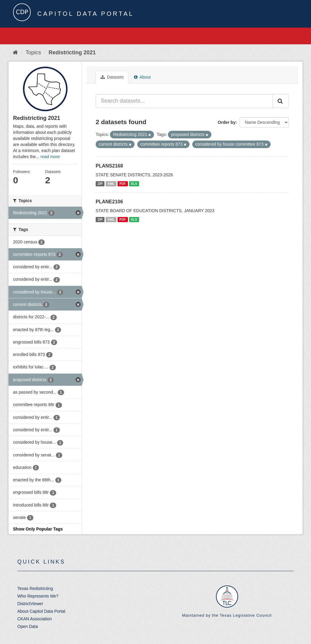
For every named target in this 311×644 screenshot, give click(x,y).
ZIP (100, 184)
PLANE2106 (109, 202)
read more (50, 157)
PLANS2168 (109, 166)
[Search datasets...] (184, 101)
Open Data (28, 626)
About (142, 77)
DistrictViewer (30, 604)
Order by (227, 122)
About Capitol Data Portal (41, 611)
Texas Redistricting (35, 588)
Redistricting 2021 (72, 53)
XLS (134, 184)
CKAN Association (35, 619)
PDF (123, 184)
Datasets (112, 77)
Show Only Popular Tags (38, 529)
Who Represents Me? (38, 596)
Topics (33, 53)
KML (111, 184)
